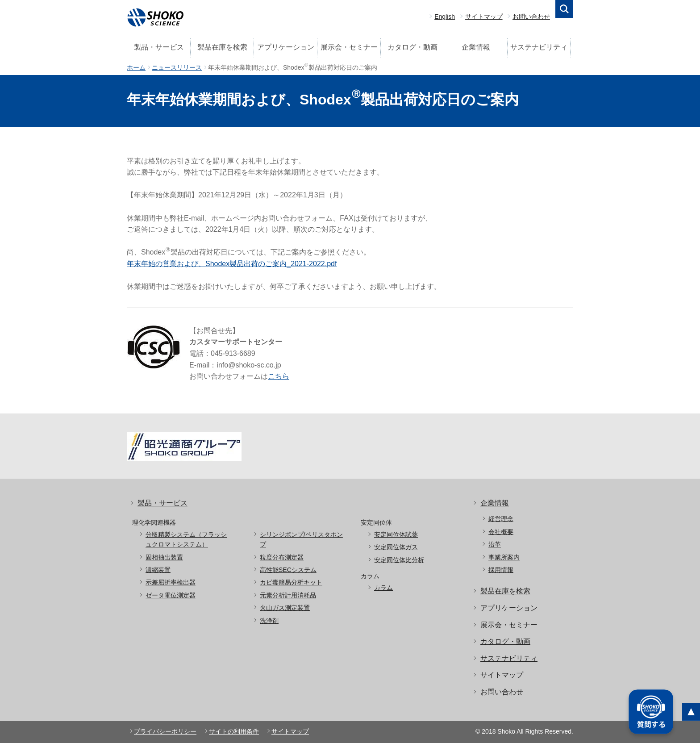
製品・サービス (159, 47)
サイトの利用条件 (234, 731)
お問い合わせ (531, 17)
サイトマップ (484, 17)
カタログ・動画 (412, 47)
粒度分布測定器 (282, 557)
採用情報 (501, 570)
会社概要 (501, 532)
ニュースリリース (177, 67)
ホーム (136, 67)
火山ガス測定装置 (285, 608)
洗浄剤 (269, 621)
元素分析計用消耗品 (288, 595)
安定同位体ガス (396, 547)
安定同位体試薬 (396, 534)
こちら (279, 376)
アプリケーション (286, 47)
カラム (383, 588)
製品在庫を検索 (222, 47)
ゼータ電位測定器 (171, 595)
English (445, 17)
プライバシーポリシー (165, 731)
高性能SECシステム (288, 570)
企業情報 (476, 47)
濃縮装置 (158, 570)
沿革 (495, 544)
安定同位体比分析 (399, 560)
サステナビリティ (539, 47)
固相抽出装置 (164, 557)
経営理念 (501, 519)
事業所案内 (504, 557)
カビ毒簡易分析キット (291, 582)
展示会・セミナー (349, 47)
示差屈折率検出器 (171, 582)
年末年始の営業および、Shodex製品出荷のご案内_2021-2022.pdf (232, 264)
